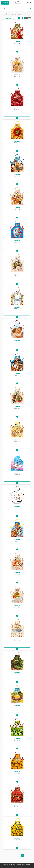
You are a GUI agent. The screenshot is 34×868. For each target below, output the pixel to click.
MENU (5, 3)
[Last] (29, 855)
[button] (28, 3)
